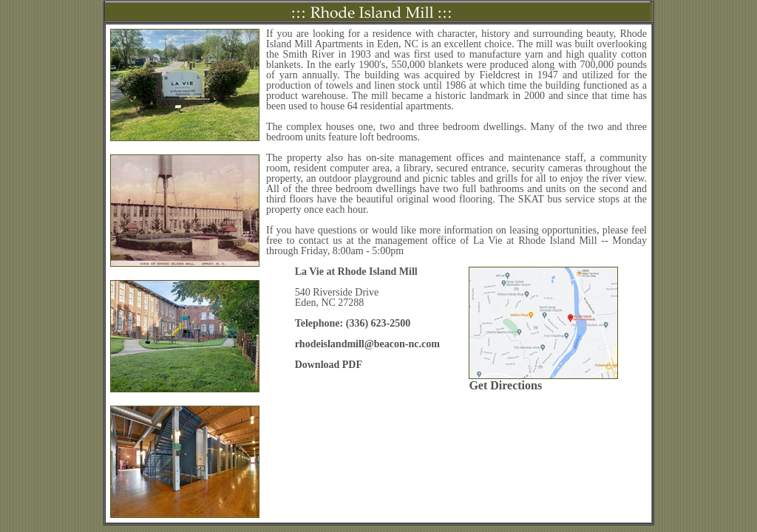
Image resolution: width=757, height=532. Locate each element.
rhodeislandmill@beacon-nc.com (367, 344)
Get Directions (505, 385)
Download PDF (329, 365)
